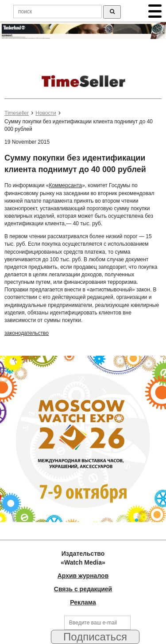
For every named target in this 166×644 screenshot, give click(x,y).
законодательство (27, 333)
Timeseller (17, 113)
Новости (46, 113)
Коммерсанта (65, 185)
